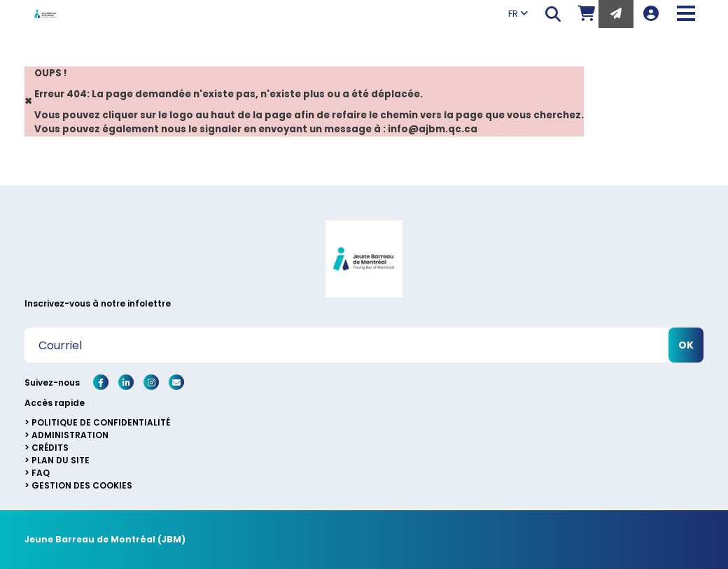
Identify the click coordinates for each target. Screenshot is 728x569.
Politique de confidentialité (101, 422)
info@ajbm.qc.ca (433, 129)
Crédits (50, 448)
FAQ (41, 473)
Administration (70, 435)
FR (518, 14)
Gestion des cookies (82, 485)
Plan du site (61, 460)
